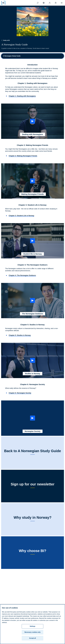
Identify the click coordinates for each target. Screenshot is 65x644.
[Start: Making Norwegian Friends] (33, 181)
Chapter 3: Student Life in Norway (21, 216)
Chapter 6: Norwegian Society (20, 393)
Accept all (33, 638)
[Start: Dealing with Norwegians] (33, 121)
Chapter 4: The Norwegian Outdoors (22, 275)
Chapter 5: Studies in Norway (20, 335)
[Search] (38, 3)
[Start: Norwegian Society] (33, 418)
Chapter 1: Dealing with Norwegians (22, 96)
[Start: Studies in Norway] (33, 360)
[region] (32, 624)
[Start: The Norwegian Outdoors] (33, 301)
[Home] (3, 3)
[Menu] (62, 3)
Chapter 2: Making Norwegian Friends (23, 156)
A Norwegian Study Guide (12, 56)
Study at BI (5, 40)
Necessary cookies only (32, 632)
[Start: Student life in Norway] (33, 241)
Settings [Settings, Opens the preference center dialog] (32, 626)
